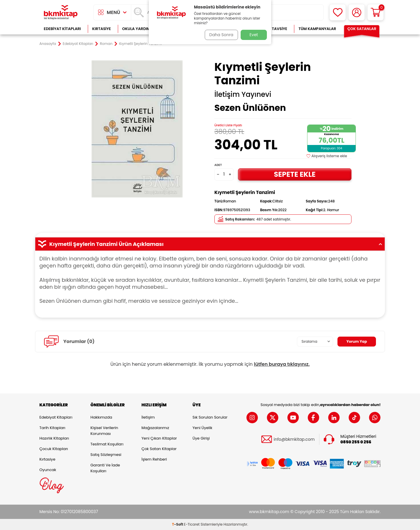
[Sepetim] (376, 12)
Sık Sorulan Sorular (210, 417)
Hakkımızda (101, 417)
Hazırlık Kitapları (54, 438)
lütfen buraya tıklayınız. (282, 364)
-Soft (178, 524)
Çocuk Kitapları (54, 449)
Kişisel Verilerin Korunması (104, 431)
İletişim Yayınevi (243, 95)
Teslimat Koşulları (107, 444)
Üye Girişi (201, 438)
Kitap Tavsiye (274, 29)
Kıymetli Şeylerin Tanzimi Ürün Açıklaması (210, 244)
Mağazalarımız (155, 428)
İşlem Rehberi (154, 459)
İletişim (148, 417)
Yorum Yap (355, 342)
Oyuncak (48, 470)
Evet (254, 35)
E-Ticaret (192, 524)
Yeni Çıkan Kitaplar (159, 438)
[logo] (61, 12)
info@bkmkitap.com (294, 439)
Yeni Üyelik (202, 428)
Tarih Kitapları (52, 428)
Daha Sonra (220, 35)
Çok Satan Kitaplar (159, 449)
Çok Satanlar (362, 29)
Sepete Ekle (295, 174)
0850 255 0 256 (356, 442)
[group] (137, 129)
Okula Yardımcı (138, 29)
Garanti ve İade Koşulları (105, 468)
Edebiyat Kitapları (62, 29)
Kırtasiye (101, 29)
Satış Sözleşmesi (106, 455)
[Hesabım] (357, 12)
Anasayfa (48, 44)
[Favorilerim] (338, 12)
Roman (106, 44)
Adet (218, 165)
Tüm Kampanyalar (317, 29)
